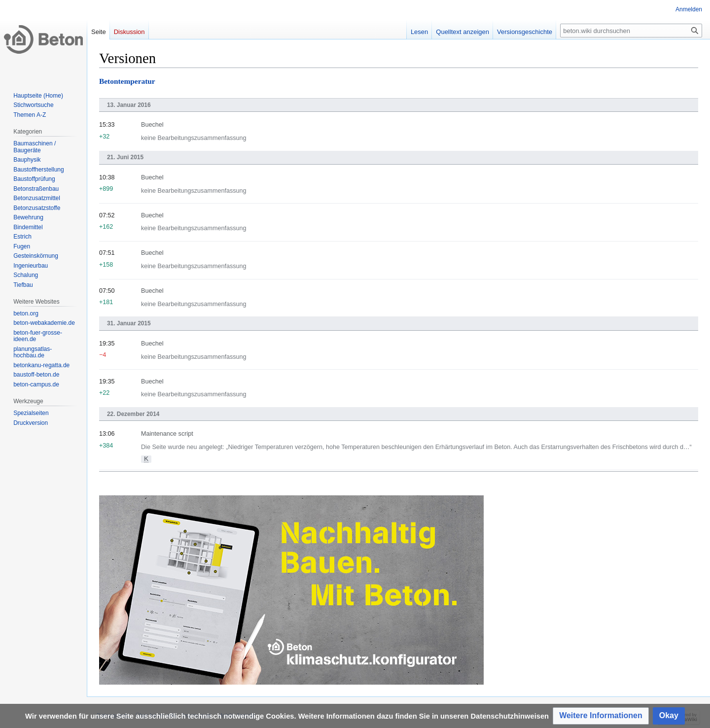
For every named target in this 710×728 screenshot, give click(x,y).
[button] (601, 716)
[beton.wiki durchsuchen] (631, 31)
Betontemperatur (127, 81)
